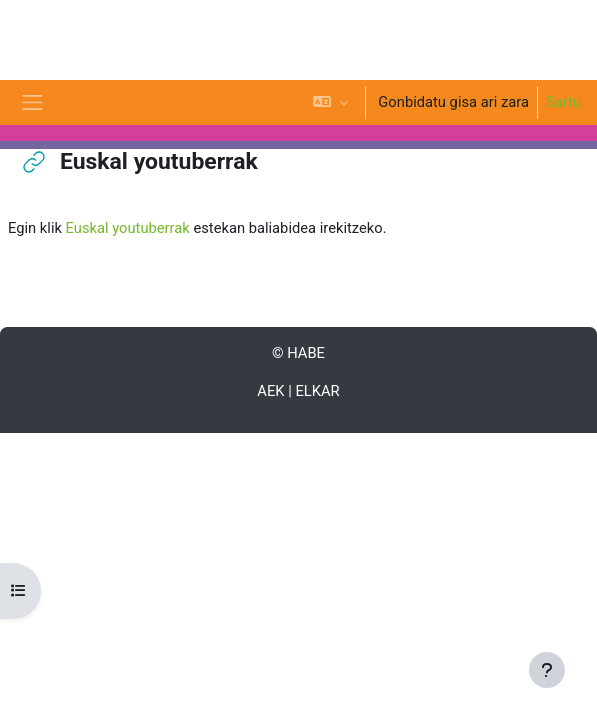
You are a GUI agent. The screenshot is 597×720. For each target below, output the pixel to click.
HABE (306, 353)
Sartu (563, 102)
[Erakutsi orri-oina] (547, 670)
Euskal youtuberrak (128, 228)
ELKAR (317, 391)
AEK (270, 391)
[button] (330, 102)
